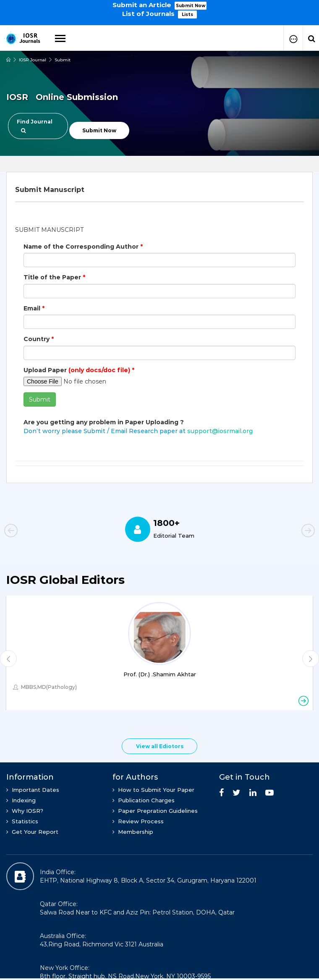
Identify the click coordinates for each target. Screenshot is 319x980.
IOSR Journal (33, 60)
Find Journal (35, 126)
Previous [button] (25, 532)
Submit (63, 60)
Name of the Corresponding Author (83, 247)
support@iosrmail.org (220, 431)
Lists (187, 14)
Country (39, 339)
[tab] (159, 190)
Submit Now (191, 6)
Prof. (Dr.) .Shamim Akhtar (160, 674)
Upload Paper (79, 370)
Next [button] (294, 532)
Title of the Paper (54, 277)
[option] (159, 9)
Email (34, 308)
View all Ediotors (160, 746)
